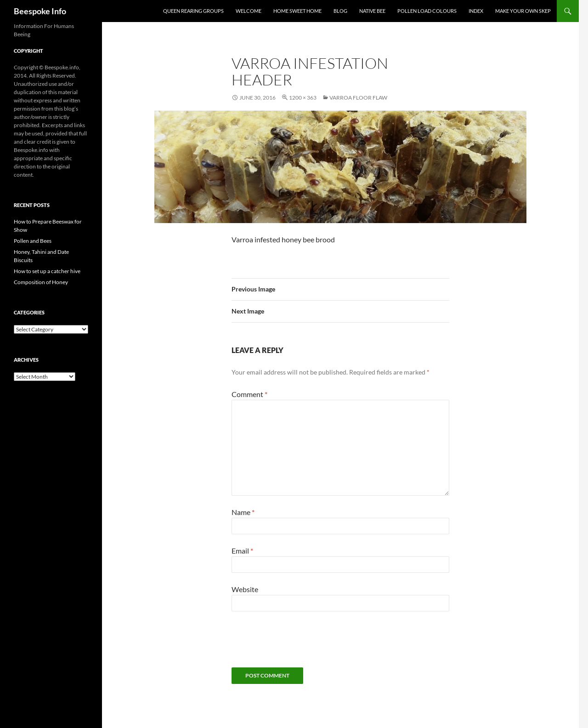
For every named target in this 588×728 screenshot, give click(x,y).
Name (243, 512)
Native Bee (372, 11)
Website (245, 589)
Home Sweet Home (297, 11)
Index (476, 11)
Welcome (249, 11)
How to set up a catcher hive (47, 271)
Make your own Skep (523, 11)
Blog (340, 11)
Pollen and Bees (33, 241)
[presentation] (301, 645)
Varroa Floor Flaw (358, 98)
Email (242, 551)
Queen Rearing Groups (193, 11)
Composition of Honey (41, 282)
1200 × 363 (303, 98)
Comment (249, 394)
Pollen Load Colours (427, 11)
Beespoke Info (40, 11)
